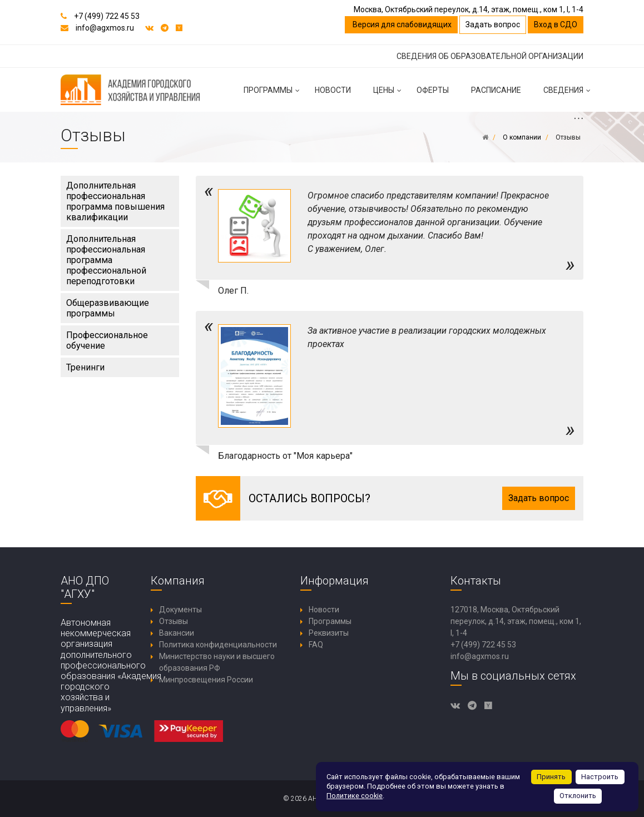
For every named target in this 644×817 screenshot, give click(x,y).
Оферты (433, 90)
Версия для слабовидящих (401, 24)
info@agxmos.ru (105, 28)
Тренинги (85, 367)
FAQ (316, 645)
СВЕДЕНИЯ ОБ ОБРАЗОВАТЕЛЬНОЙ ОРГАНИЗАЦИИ (490, 56)
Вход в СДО (556, 24)
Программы (274, 95)
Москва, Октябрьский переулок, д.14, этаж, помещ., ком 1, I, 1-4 (469, 9)
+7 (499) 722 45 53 (107, 16)
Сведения (569, 95)
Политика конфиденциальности (218, 645)
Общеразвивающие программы (108, 308)
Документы (180, 610)
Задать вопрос (493, 24)
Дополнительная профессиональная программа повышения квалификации (115, 201)
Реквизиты (329, 633)
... (578, 118)
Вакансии (177, 633)
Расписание (496, 90)
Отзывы (174, 621)
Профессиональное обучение (107, 340)
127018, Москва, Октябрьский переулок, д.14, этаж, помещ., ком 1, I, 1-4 (516, 621)
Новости (333, 90)
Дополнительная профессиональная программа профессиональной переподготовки (106, 260)
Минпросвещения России (206, 680)
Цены (389, 95)
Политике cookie (355, 796)
